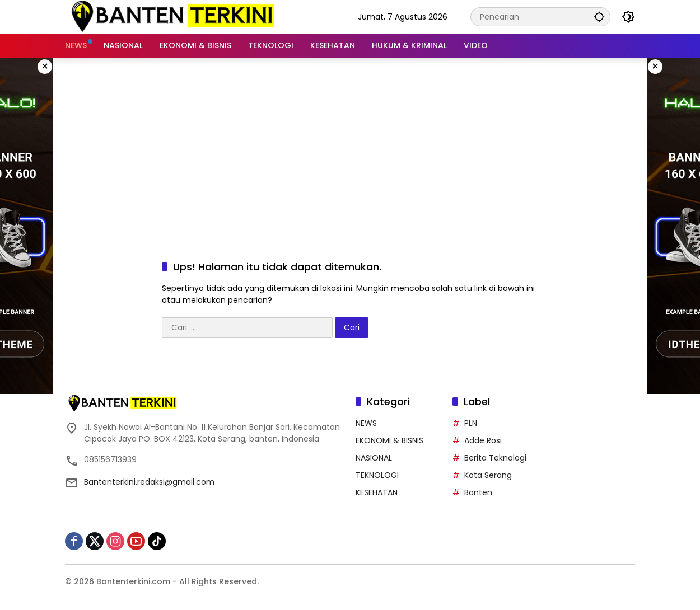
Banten (478, 492)
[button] (599, 17)
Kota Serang (488, 475)
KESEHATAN (377, 492)
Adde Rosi (483, 440)
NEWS (366, 423)
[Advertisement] (350, 148)
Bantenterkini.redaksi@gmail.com (149, 482)
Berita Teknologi (495, 458)
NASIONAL (374, 458)
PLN (471, 423)
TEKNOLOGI (377, 475)
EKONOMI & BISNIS (389, 440)
